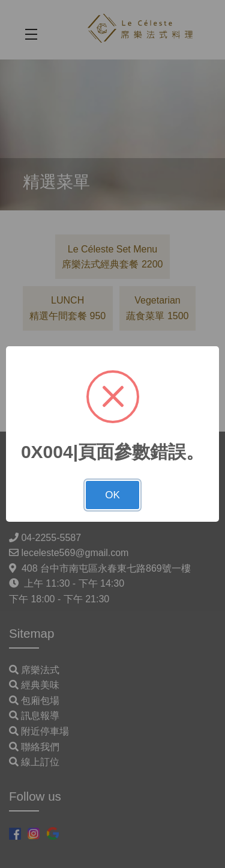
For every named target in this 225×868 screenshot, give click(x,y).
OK (112, 495)
